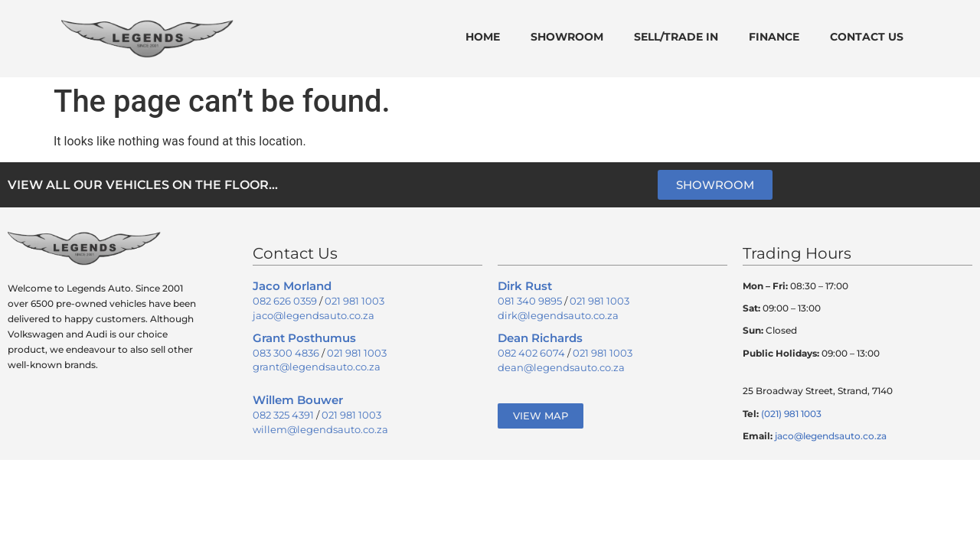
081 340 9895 (530, 301)
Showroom (567, 37)
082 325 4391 (283, 415)
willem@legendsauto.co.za (320, 429)
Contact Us (867, 37)
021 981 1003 (354, 301)
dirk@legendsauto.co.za (558, 315)
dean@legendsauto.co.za (561, 367)
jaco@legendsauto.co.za (314, 315)
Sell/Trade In (676, 37)
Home (483, 37)
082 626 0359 (285, 301)
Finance (774, 37)
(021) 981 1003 (791, 414)
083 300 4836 (286, 353)
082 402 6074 (531, 353)
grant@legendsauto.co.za (317, 367)
